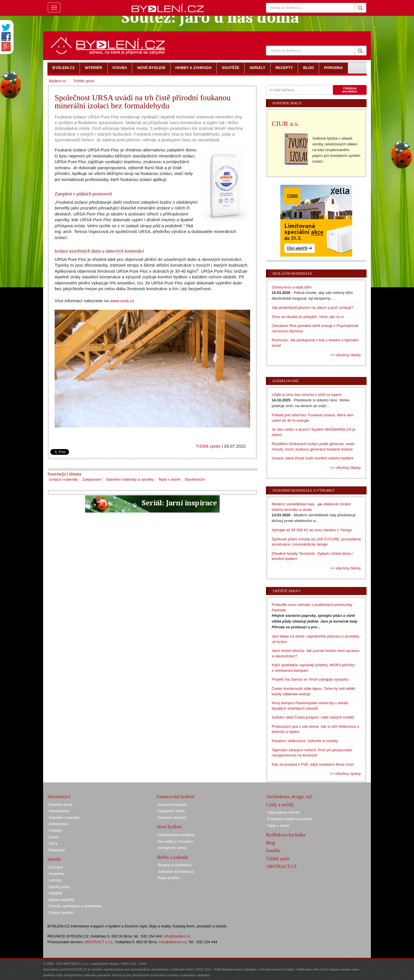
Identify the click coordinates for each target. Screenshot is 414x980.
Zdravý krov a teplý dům (292, 287)
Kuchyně (56, 867)
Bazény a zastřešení (175, 865)
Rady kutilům (169, 878)
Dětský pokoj (59, 887)
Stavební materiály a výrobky (130, 479)
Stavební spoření (172, 818)
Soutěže (273, 851)
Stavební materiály (64, 818)
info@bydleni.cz (177, 936)
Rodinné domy (61, 805)
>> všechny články (345, 355)
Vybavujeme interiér (283, 812)
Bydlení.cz (57, 81)
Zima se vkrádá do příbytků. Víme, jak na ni (308, 317)
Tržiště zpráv (208, 446)
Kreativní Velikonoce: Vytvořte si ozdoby (305, 741)
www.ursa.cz (122, 301)
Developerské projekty (176, 835)
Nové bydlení (169, 827)
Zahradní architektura (176, 872)
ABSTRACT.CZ (281, 866)
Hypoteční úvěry (171, 811)
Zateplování (92, 479)
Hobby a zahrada (172, 857)
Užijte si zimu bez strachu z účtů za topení (307, 395)
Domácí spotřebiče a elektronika (75, 906)
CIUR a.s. (285, 124)
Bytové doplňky (61, 900)
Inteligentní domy (172, 848)
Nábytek (55, 893)
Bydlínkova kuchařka (286, 835)
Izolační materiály (63, 479)
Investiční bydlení (172, 805)
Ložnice (55, 880)
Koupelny (56, 874)
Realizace (57, 850)
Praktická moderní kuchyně (290, 819)
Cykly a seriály (280, 805)
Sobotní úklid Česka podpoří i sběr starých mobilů (313, 717)
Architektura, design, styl (289, 797)
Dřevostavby (59, 811)
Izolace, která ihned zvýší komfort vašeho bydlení (313, 458)
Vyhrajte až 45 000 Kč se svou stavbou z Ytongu (312, 530)
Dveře (54, 837)
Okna (53, 843)
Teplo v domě (169, 479)
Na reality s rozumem (176, 841)
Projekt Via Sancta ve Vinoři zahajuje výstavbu (310, 679)
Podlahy (55, 830)
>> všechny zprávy (345, 774)
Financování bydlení (176, 797)
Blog (270, 843)
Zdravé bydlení (61, 913)
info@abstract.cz (173, 942)
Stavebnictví (195, 479)
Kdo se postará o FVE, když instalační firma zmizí (313, 764)
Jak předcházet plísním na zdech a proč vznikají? (313, 308)
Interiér (54, 859)
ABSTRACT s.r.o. (99, 942)
